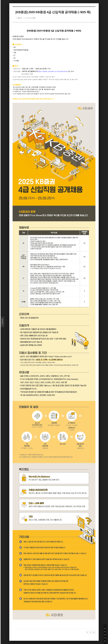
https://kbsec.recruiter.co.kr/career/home (53, 71)
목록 (2, 322)
